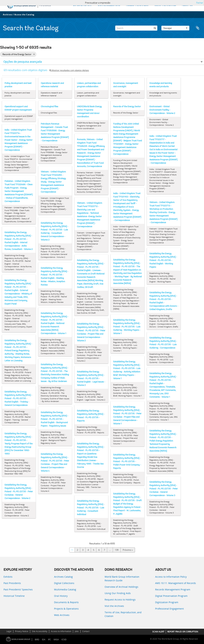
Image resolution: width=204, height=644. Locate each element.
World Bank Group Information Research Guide (122, 579)
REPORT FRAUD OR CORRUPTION (183, 632)
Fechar (200, 3)
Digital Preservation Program (171, 596)
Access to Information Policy (171, 577)
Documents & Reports (66, 602)
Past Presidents (12, 583)
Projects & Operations (66, 609)
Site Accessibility (40, 631)
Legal (9, 631)
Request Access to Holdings (120, 600)
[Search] (136, 28)
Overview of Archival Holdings (121, 587)
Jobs (77, 631)
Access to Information (61, 631)
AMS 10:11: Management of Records (176, 583)
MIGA (56, 640)
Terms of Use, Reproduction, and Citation (123, 614)
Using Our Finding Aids (118, 593)
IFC (49, 640)
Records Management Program (173, 589)
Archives (7, 15)
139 (117, 550)
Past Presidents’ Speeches (18, 589)
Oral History (61, 596)
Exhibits (8, 577)
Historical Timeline (14, 596)
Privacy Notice (22, 631)
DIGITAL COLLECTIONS (109, 5)
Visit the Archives (114, 606)
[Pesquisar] (155, 28)
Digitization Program (167, 602)
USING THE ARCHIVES (165, 5)
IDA (44, 640)
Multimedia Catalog (65, 589)
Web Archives (62, 615)
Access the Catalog (24, 15)
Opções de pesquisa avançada (23, 62)
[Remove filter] (34, 54)
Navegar (175, 28)
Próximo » (128, 550)
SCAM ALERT (158, 632)
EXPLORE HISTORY (82, 5)
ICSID (64, 640)
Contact (86, 631)
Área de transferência (198, 28)
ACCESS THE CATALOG (137, 5)
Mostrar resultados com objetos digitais (69, 70)
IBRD (37, 640)
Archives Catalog (63, 577)
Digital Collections (64, 583)
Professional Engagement (169, 609)
